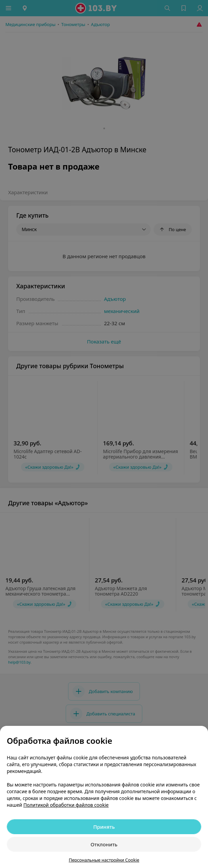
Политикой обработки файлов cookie (66, 805)
